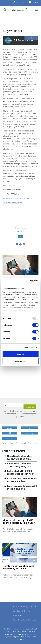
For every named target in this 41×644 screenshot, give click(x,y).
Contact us (33, 607)
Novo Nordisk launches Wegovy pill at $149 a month (20, 459)
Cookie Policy (26, 611)
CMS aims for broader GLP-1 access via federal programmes (22, 481)
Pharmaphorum (8, 610)
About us (16, 607)
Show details (29, 347)
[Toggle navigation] (6, 10)
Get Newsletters (22, 2)
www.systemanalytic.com (13, 203)
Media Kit (35, 2)
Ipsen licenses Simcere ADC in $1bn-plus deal (22, 487)
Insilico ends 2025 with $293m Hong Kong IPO (19, 465)
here (15, 181)
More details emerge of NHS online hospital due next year (19, 522)
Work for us (32, 620)
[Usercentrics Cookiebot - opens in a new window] (29, 281)
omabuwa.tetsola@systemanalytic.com (18, 198)
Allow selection (20, 361)
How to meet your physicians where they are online (18, 567)
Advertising (24, 607)
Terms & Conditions (20, 620)
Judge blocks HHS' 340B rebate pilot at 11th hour (20, 472)
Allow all (20, 354)
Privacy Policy (18, 615)
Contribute (17, 611)
